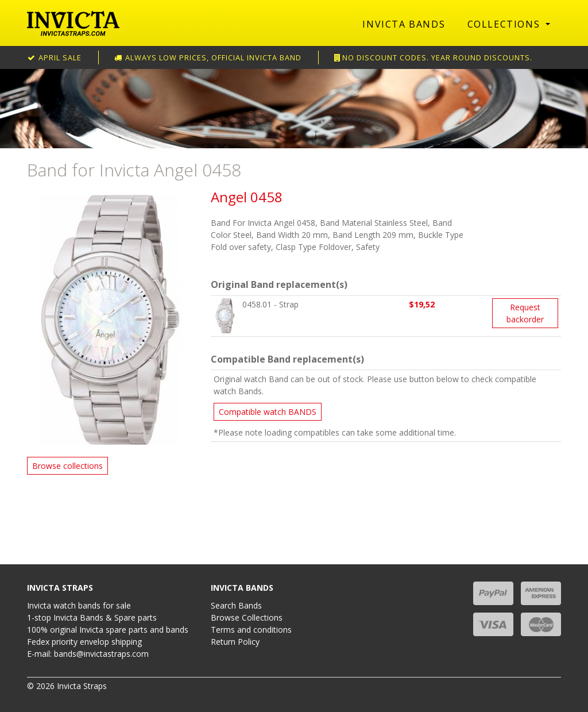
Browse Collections (247, 617)
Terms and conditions (251, 630)
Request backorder (525, 313)
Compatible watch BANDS (268, 412)
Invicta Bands (404, 24)
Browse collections (67, 466)
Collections (505, 24)
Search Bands (236, 605)
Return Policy (235, 642)
